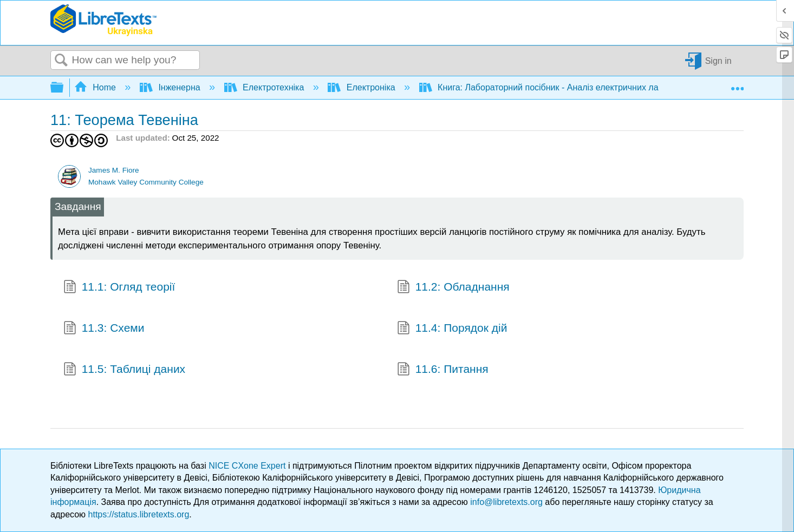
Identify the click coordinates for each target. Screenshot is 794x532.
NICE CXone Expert (248, 466)
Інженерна (171, 87)
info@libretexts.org (506, 502)
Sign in (718, 60)
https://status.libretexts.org (139, 514)
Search (61, 61)
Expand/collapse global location (737, 84)
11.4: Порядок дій (452, 329)
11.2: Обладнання (453, 288)
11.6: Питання (443, 370)
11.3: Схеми (104, 329)
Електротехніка (265, 87)
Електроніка (363, 87)
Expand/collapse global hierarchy (64, 88)
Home (96, 87)
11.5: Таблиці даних (124, 370)
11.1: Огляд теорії (119, 288)
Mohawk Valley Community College (146, 182)
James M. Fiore (114, 170)
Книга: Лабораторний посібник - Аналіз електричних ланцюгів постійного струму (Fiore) (604, 87)
